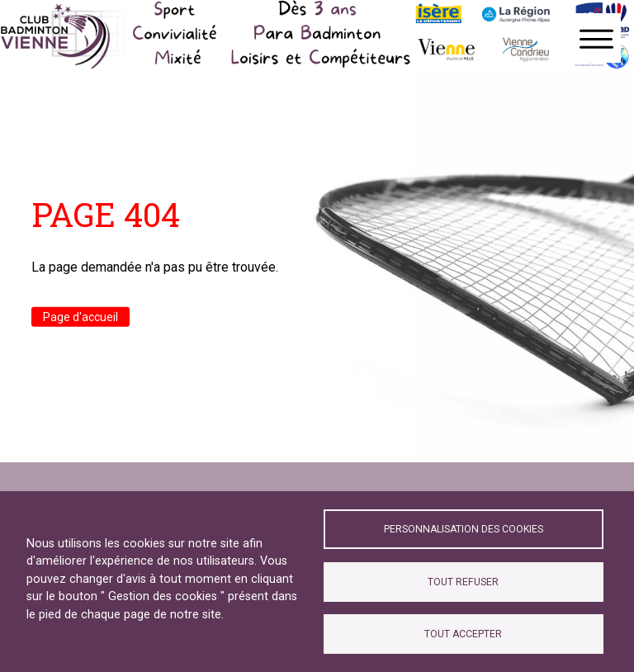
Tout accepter (463, 634)
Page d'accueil (80, 316)
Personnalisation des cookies (464, 529)
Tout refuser (463, 582)
